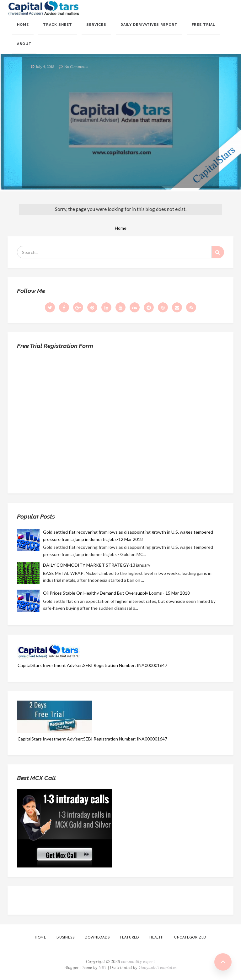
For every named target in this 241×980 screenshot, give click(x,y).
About (24, 44)
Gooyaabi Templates (158, 968)
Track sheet (58, 25)
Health (157, 937)
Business (65, 937)
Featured (130, 937)
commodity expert (138, 962)
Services (96, 25)
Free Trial (204, 25)
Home (23, 25)
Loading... (120, 419)
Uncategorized (190, 937)
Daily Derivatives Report (149, 25)
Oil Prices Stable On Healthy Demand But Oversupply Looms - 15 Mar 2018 (116, 593)
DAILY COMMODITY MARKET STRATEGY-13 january (97, 565)
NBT (103, 968)
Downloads (97, 937)
